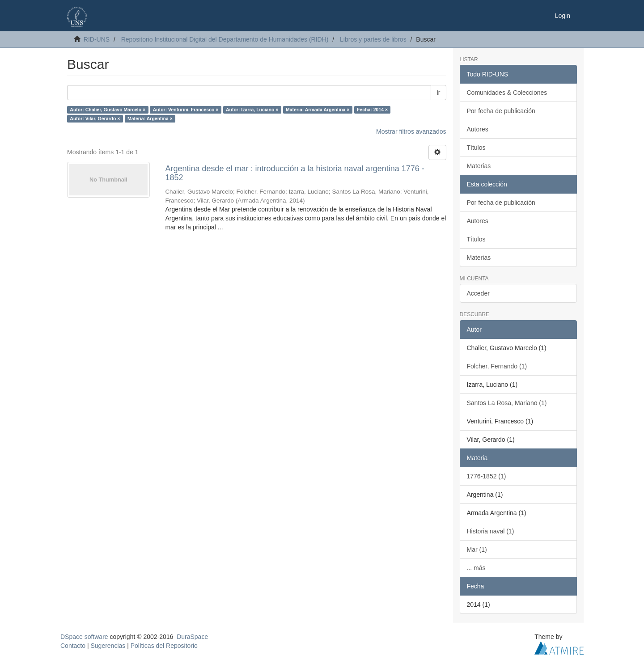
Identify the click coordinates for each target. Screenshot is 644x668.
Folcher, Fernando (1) (497, 366)
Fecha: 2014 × (372, 110)
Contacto (73, 646)
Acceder (478, 293)
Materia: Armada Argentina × (318, 110)
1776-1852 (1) (487, 476)
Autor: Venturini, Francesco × (186, 110)
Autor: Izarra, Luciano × (252, 110)
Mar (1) (477, 550)
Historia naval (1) (491, 531)
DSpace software (84, 637)
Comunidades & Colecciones (507, 93)
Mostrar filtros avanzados (411, 131)
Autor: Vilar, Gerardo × (95, 118)
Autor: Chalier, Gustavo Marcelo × (108, 110)
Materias (479, 166)
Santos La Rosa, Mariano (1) (507, 403)
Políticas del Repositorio (164, 646)
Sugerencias (108, 646)
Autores (478, 129)
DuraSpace (192, 637)
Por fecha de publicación (501, 111)
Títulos (476, 148)
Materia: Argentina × (150, 118)
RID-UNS (97, 39)
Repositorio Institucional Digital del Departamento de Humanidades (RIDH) (225, 39)
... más (476, 568)
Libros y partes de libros (373, 39)
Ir (439, 93)
